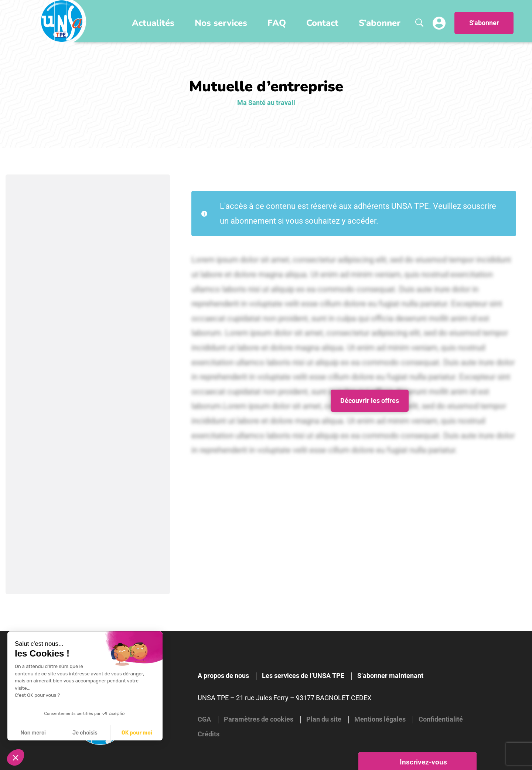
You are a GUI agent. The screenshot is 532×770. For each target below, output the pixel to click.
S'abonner (484, 23)
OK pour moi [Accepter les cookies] (137, 733)
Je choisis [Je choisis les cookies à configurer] (85, 733)
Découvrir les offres (370, 401)
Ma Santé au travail (266, 103)
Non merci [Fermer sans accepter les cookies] (33, 733)
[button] (16, 757)
